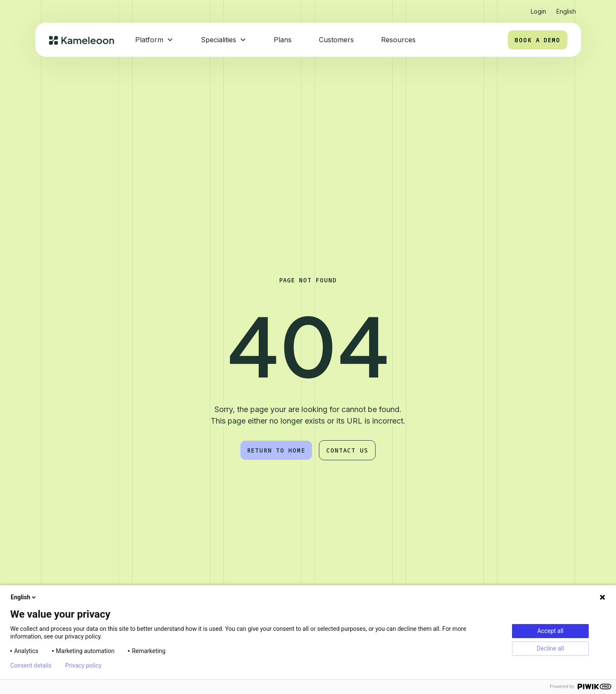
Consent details (31, 665)
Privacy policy (83, 665)
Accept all (550, 631)
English (24, 597)
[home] (82, 40)
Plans (283, 40)
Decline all (550, 648)
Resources (398, 40)
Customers (336, 40)
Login (538, 11)
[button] (566, 8)
